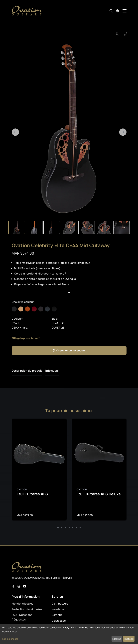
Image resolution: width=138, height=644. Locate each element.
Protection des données (27, 609)
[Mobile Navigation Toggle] (125, 11)
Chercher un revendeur (69, 351)
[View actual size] (117, 34)
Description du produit (27, 371)
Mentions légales (22, 604)
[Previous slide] (15, 132)
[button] (69, 293)
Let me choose (10, 639)
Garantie (57, 615)
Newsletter (58, 609)
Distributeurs (60, 604)
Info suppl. (52, 371)
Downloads (59, 621)
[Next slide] (123, 132)
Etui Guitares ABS (32, 494)
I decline (117, 639)
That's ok (129, 639)
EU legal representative (25, 338)
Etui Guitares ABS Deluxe (99, 494)
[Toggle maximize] (126, 34)
